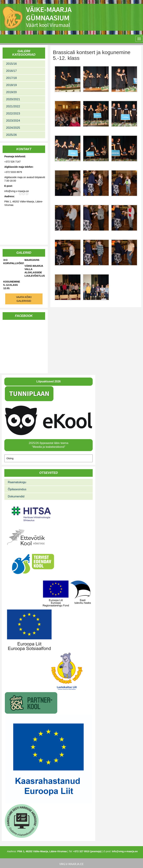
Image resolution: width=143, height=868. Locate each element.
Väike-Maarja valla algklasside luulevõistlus (35, 271)
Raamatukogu (17, 482)
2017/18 (11, 78)
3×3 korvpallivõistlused (14, 262)
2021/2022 (13, 106)
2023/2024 (13, 121)
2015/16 (11, 64)
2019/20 (11, 92)
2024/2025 (13, 128)
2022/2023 (13, 114)
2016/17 (11, 71)
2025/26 (11, 135)
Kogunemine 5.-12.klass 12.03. (12, 285)
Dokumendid (16, 496)
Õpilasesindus (17, 489)
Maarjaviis (32, 260)
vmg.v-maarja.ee (71, 864)
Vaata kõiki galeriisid (24, 299)
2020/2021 (13, 99)
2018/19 (11, 85)
